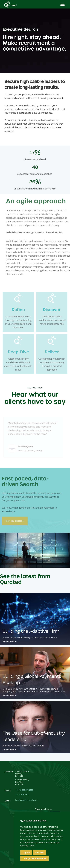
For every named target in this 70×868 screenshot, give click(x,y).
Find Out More (10, 641)
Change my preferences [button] (34, 858)
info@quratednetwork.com (26, 800)
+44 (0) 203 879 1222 (24, 790)
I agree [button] (26, 853)
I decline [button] (39, 853)
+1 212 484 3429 (22, 794)
